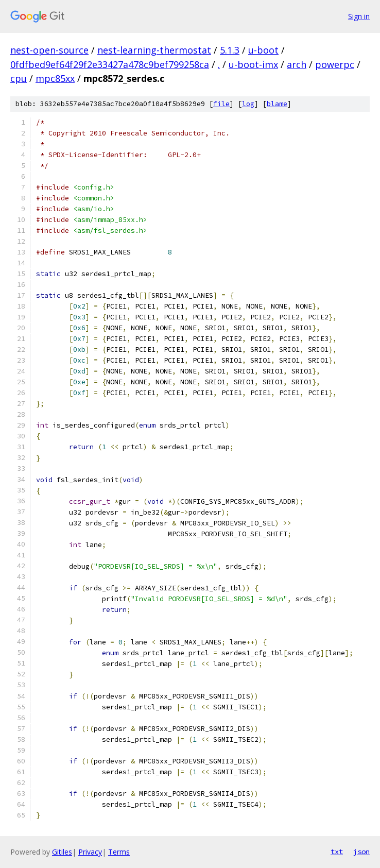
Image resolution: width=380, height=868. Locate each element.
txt (337, 852)
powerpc (335, 64)
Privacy (90, 852)
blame (277, 104)
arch (297, 64)
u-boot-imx (253, 64)
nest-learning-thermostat (154, 50)
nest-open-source (49, 50)
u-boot (263, 50)
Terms (119, 852)
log (248, 104)
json (361, 852)
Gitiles (62, 852)
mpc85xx (55, 78)
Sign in (359, 16)
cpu (19, 78)
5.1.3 (230, 50)
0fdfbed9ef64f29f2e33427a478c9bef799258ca (110, 64)
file (221, 104)
